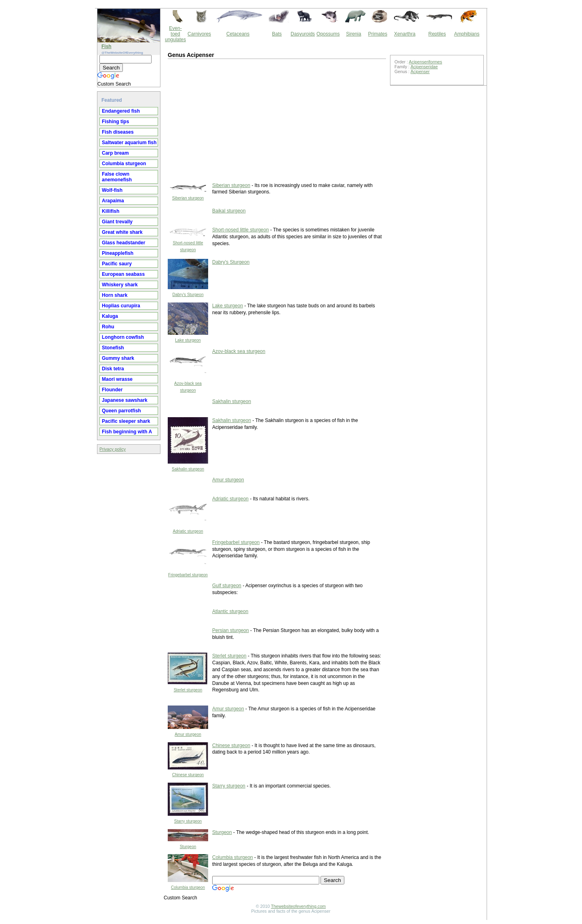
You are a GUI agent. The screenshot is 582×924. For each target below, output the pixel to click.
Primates (378, 34)
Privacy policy (113, 449)
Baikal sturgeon (229, 211)
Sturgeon (188, 847)
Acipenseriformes (426, 62)
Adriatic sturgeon (188, 531)
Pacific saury (117, 264)
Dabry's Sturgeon (188, 295)
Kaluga (110, 316)
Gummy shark (118, 358)
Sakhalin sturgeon (232, 401)
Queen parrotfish (121, 411)
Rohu (108, 327)
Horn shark (115, 295)
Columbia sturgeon (124, 164)
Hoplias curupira (121, 306)
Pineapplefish (118, 253)
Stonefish (113, 348)
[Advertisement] (234, 120)
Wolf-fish (112, 190)
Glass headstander (123, 243)
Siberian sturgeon (188, 198)
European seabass (123, 274)
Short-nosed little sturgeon (240, 230)
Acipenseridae (424, 67)
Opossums (328, 34)
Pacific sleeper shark (126, 421)
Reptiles (437, 34)
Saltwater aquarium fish (129, 143)
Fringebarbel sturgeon (188, 575)
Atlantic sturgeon (230, 611)
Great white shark (122, 232)
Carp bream (115, 153)
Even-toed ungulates (175, 34)
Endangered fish (121, 111)
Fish (106, 46)
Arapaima (113, 201)
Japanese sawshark (125, 400)
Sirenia (353, 34)
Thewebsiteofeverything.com (298, 906)
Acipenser (420, 71)
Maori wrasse (117, 379)
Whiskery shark (120, 285)
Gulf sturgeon (227, 586)
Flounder (112, 390)
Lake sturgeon (188, 340)
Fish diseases (118, 132)
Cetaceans (238, 34)
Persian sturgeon (231, 630)
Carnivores (199, 34)
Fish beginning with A (127, 432)
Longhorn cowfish (123, 337)
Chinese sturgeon (188, 775)
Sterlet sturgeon (188, 690)
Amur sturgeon (228, 480)
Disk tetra (113, 369)
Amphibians (467, 34)
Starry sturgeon (188, 821)
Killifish (111, 211)
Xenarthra (405, 34)
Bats (277, 34)
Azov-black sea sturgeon (239, 351)
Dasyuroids (303, 34)
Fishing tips (115, 122)
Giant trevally (117, 222)
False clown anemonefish (117, 177)
